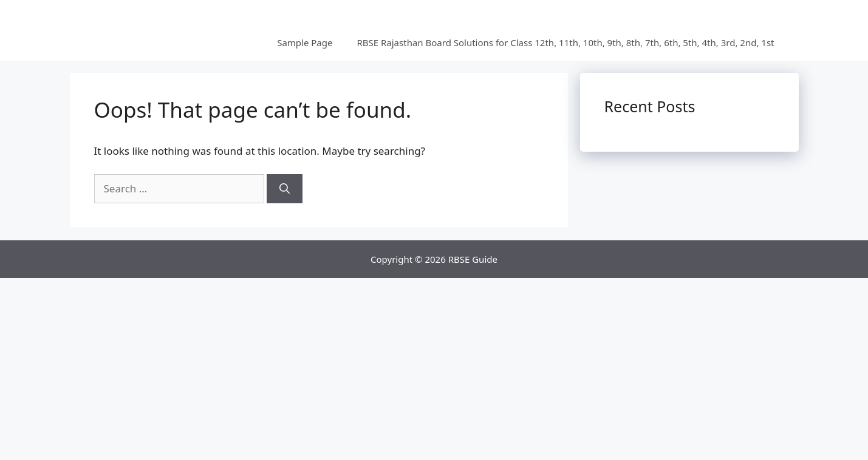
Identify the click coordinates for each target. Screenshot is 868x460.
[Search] (285, 189)
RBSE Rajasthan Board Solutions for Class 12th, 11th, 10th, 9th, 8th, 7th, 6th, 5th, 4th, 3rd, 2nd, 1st (565, 42)
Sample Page (305, 42)
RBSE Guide (473, 259)
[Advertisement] (434, 369)
